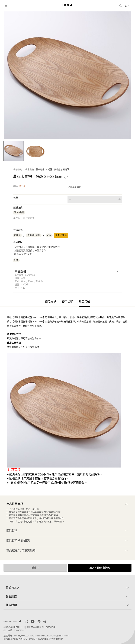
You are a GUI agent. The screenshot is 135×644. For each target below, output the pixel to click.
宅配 (18, 218)
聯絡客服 (36, 639)
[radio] (17, 218)
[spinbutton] (95, 199)
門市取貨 (30, 218)
